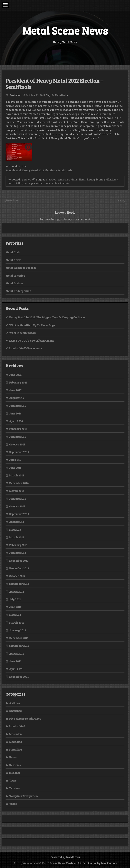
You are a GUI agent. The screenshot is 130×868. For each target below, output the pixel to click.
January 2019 (18, 406)
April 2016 (16, 421)
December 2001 (19, 677)
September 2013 (19, 514)
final (82, 179)
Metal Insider (14, 283)
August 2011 (16, 654)
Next (121, 200)
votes (55, 183)
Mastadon (15, 734)
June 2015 (15, 468)
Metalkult (61, 95)
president (37, 183)
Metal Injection (15, 276)
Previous (12, 200)
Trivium (15, 788)
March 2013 (17, 537)
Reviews (15, 765)
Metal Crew (13, 260)
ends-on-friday (68, 179)
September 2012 (19, 584)
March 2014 (17, 491)
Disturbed (15, 711)
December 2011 (19, 638)
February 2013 (18, 545)
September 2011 (19, 646)
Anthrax (15, 703)
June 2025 (15, 375)
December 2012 (19, 561)
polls (27, 183)
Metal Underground (18, 291)
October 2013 (17, 506)
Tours (13, 780)
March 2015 (17, 475)
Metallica (15, 749)
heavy (91, 179)
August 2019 (17, 398)
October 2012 (17, 576)
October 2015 (17, 444)
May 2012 (15, 615)
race (48, 183)
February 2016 (18, 429)
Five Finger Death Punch (25, 718)
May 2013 (15, 530)
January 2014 (18, 499)
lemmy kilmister (107, 179)
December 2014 (19, 483)
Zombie (65, 183)
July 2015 (15, 460)
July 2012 (15, 599)
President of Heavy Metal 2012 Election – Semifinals (39, 170)
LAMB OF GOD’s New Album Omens (32, 341)
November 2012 (19, 568)
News (27, 179)
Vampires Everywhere (24, 796)
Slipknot (15, 773)
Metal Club (12, 252)
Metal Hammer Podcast (21, 268)
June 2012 (15, 607)
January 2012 (18, 630)
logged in (61, 219)
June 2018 (15, 413)
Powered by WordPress (65, 857)
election (51, 179)
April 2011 (16, 669)
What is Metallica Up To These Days (32, 325)
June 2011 (15, 661)
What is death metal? (23, 333)
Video (13, 804)
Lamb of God (17, 726)
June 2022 (15, 390)
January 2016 (18, 437)
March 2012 (17, 623)
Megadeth (16, 742)
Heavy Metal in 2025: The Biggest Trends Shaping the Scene (47, 317)
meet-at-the (15, 183)
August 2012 (17, 592)
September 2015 (19, 452)
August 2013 (17, 522)
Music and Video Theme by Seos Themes (91, 863)
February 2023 (18, 382)
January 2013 (18, 553)
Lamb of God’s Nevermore (26, 348)
